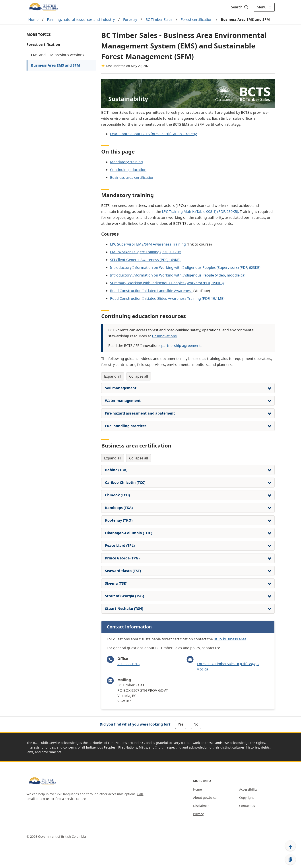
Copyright (247, 798)
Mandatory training (126, 162)
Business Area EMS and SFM (55, 65)
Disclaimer (201, 806)
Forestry (130, 19)
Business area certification (132, 177)
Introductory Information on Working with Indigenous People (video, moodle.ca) (178, 275)
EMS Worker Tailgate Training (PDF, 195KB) (146, 252)
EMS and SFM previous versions (58, 55)
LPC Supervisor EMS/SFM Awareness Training (148, 244)
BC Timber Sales (159, 19)
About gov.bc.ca (205, 798)
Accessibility (248, 789)
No (196, 724)
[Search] (240, 7)
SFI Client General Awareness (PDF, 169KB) (145, 260)
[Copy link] (290, 860)
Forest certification (197, 19)
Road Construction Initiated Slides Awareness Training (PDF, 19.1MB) (167, 298)
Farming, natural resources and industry (81, 19)
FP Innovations (164, 336)
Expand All (113, 376)
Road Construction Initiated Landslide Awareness (151, 291)
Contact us (247, 806)
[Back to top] (290, 846)
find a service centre (71, 799)
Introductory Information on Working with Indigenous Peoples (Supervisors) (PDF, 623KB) (185, 267)
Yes (181, 724)
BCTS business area (230, 639)
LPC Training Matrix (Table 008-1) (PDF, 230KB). (200, 211)
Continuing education (128, 170)
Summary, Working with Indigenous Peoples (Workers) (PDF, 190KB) (167, 283)
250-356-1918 (128, 664)
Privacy (198, 814)
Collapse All (139, 376)
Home (33, 19)
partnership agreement (181, 346)
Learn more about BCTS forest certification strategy (153, 134)
